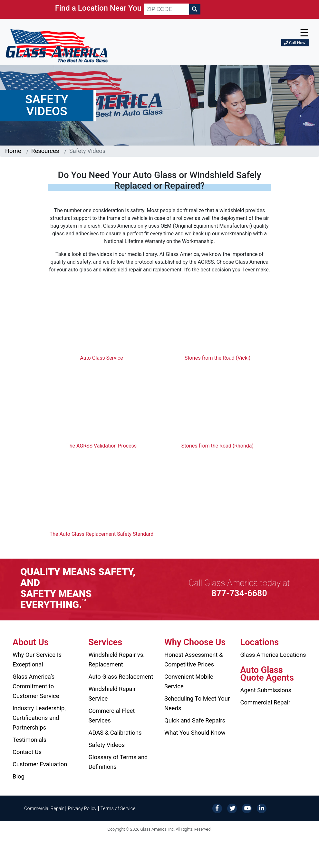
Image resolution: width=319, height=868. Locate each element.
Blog (19, 776)
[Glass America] (57, 45)
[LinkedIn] (262, 808)
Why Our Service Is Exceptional (37, 660)
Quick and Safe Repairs (195, 720)
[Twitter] (232, 808)
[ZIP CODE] (167, 9)
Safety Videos (107, 745)
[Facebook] (217, 808)
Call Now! (295, 43)
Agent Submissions (266, 690)
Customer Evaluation (40, 764)
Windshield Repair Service (112, 694)
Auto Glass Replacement (121, 677)
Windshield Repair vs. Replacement (117, 660)
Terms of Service (118, 808)
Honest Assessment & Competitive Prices (193, 660)
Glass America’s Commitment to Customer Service (36, 686)
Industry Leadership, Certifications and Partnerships (39, 718)
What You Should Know (195, 733)
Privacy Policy (82, 808)
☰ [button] (304, 33)
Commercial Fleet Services (112, 716)
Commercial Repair (266, 702)
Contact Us (27, 752)
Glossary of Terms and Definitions (118, 762)
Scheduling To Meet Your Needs (197, 703)
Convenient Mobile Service (189, 681)
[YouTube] (247, 808)
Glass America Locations (273, 655)
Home (13, 151)
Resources (45, 151)
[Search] (195, 9)
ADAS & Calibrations (115, 733)
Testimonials (29, 740)
